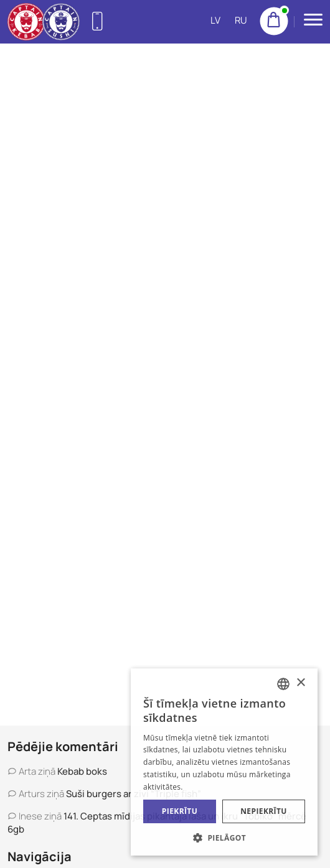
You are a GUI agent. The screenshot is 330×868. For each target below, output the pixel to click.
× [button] (300, 683)
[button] (224, 837)
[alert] (224, 762)
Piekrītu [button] (180, 811)
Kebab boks (82, 771)
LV (215, 20)
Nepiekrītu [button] (264, 811)
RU (241, 20)
